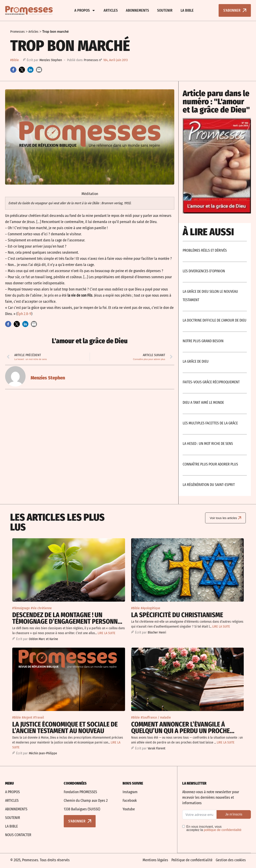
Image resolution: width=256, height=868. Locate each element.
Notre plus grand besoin (203, 341)
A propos (85, 10)
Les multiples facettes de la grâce (210, 423)
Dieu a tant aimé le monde (203, 403)
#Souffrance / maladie (156, 717)
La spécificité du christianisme (177, 615)
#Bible (15, 60)
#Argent (27, 717)
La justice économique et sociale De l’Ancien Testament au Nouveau (65, 728)
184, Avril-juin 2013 (115, 60)
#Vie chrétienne (41, 608)
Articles (111, 10)
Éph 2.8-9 (24, 314)
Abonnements (137, 10)
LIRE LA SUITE (107, 633)
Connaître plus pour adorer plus (210, 464)
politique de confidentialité (222, 830)
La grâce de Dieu (196, 361)
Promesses (17, 32)
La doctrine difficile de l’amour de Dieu (215, 320)
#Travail (39, 717)
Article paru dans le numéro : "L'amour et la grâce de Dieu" (216, 102)
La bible (187, 10)
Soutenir (165, 10)
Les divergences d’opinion (204, 271)
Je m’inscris (234, 814)
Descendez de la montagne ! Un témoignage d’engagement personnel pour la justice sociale (68, 621)
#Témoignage (21, 608)
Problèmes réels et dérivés (205, 250)
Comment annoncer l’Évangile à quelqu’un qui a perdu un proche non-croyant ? (181, 731)
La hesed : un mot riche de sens (208, 444)
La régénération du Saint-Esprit (209, 485)
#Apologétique (150, 608)
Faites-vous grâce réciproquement (211, 382)
